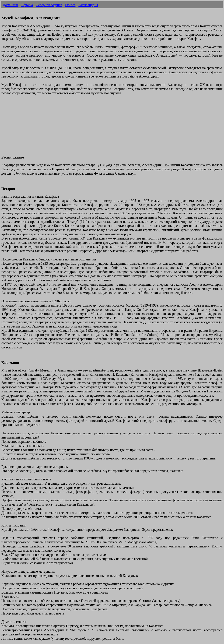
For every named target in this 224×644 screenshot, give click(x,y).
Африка (27, 5)
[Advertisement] (106, 127)
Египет (70, 5)
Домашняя (11, 5)
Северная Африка (49, 5)
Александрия (88, 5)
